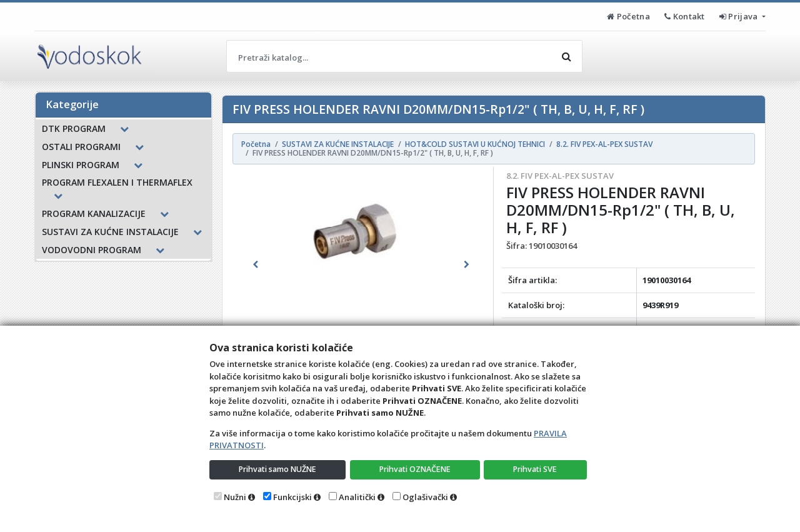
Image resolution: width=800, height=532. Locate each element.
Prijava (740, 16)
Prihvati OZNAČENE (416, 469)
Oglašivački (425, 497)
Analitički (357, 497)
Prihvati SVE (536, 469)
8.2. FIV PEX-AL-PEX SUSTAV (560, 176)
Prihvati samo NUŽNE (278, 469)
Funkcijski (292, 497)
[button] (256, 264)
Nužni (235, 497)
